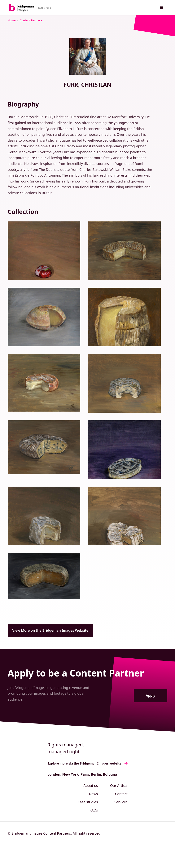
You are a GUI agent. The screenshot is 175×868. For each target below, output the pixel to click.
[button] (162, 8)
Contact (121, 794)
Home (12, 20)
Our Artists (119, 786)
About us (91, 786)
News (93, 794)
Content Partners (31, 20)
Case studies (88, 802)
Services (121, 802)
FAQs (94, 810)
